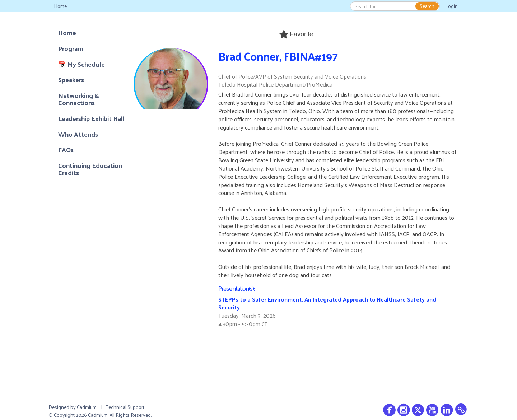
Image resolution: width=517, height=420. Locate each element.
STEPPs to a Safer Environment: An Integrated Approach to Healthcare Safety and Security (327, 303)
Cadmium (87, 407)
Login (451, 6)
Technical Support (125, 407)
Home (60, 6)
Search (427, 6)
